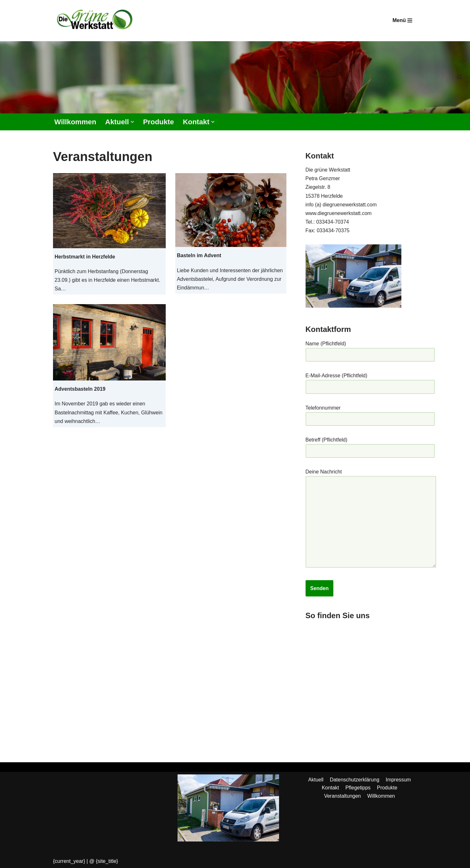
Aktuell (316, 781)
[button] (132, 122)
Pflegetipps (358, 789)
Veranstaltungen (343, 797)
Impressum (398, 781)
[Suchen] (460, 77)
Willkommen (75, 122)
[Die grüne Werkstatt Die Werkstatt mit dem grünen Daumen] (96, 21)
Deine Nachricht (371, 520)
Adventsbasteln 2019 (80, 389)
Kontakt (330, 789)
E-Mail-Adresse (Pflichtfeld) (370, 382)
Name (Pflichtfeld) (370, 350)
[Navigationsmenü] (402, 20)
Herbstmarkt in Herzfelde (85, 257)
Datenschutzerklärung (355, 781)
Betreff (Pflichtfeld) (370, 446)
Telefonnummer (370, 414)
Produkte (159, 122)
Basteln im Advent (199, 256)
